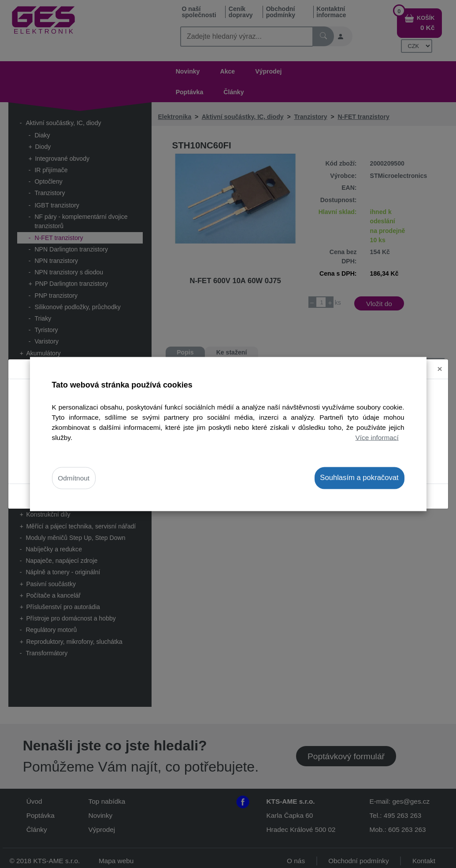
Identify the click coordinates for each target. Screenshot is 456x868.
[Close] (440, 361)
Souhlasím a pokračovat (359, 478)
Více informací (377, 438)
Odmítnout (74, 478)
